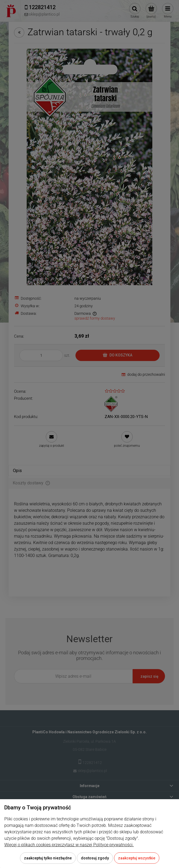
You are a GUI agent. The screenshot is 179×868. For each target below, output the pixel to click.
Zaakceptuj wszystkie (137, 858)
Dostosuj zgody (95, 858)
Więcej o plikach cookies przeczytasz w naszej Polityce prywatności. (69, 845)
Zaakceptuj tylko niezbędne (48, 858)
